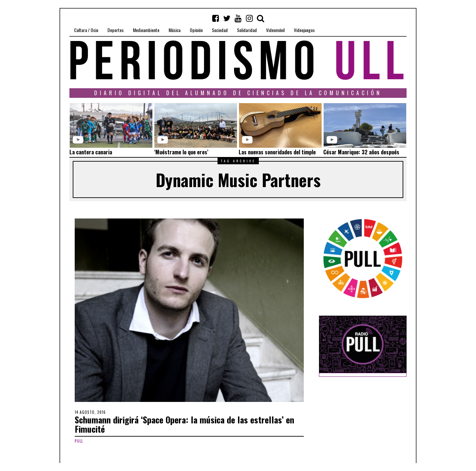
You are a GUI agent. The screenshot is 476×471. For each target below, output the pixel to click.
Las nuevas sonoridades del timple (277, 152)
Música (175, 30)
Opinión (196, 30)
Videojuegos (304, 30)
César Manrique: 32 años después (361, 152)
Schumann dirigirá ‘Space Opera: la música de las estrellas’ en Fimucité (184, 424)
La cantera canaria (91, 152)
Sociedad (220, 30)
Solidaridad (247, 30)
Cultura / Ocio (86, 30)
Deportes (116, 30)
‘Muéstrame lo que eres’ (181, 152)
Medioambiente (146, 30)
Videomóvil (275, 30)
